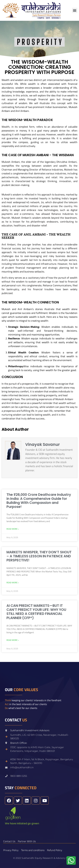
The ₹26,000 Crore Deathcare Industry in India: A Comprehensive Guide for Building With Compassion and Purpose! (39, 501)
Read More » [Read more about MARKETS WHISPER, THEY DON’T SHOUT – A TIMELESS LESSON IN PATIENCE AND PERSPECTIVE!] (13, 583)
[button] (75, 10)
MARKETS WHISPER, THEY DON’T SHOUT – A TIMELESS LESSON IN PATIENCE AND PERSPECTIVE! (39, 556)
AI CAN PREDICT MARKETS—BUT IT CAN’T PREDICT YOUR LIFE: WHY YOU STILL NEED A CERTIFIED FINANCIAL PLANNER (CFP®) (36, 612)
